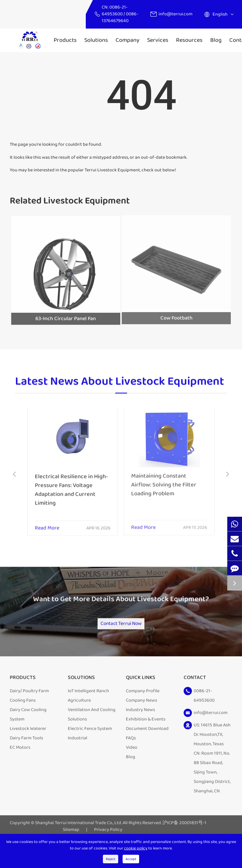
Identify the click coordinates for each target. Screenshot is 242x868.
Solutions (96, 40)
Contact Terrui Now (121, 640)
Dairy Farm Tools (26, 759)
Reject (111, 859)
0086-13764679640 (120, 17)
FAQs (131, 759)
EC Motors (20, 768)
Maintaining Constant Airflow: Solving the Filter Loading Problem (164, 481)
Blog (216, 40)
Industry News (140, 731)
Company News (141, 721)
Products (65, 40)
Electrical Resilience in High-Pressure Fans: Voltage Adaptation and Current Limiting (71, 486)
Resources (189, 40)
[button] (14, 475)
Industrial (78, 759)
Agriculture (79, 721)
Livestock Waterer (28, 749)
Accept (131, 859)
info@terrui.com (176, 14)
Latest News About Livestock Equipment (120, 385)
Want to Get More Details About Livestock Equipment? (121, 610)
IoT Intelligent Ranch (88, 712)
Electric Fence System (90, 749)
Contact (195, 699)
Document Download (147, 749)
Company (127, 40)
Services (158, 40)
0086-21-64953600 (115, 11)
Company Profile (143, 712)
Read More (47, 524)
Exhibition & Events (146, 740)
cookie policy (136, 848)
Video (132, 768)
